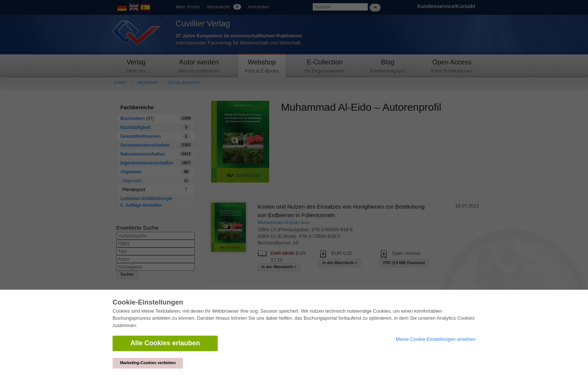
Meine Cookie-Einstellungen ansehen (436, 339)
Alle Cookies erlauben (165, 343)
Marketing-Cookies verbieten (148, 363)
